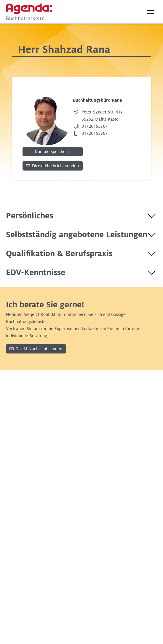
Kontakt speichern (52, 152)
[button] (151, 11)
